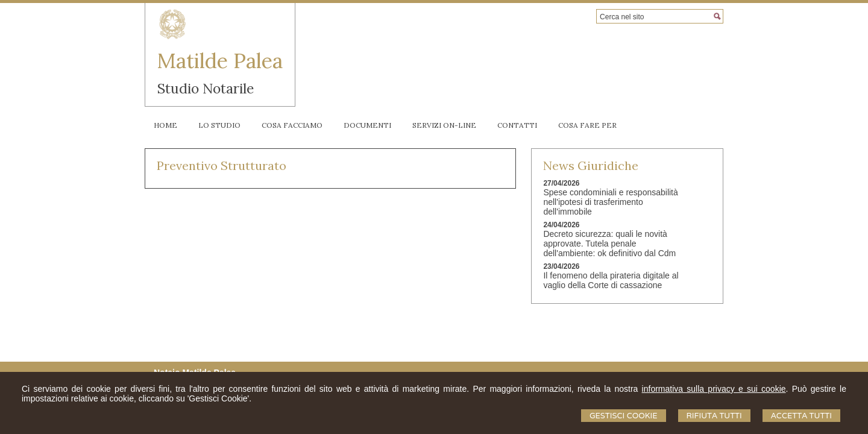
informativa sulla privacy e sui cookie (714, 389)
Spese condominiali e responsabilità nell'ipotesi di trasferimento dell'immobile (610, 202)
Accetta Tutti (801, 416)
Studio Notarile (206, 88)
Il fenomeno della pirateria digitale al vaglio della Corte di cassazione (611, 280)
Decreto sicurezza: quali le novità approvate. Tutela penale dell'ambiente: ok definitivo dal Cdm (609, 244)
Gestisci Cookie (624, 416)
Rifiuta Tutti (714, 416)
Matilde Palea (220, 61)
